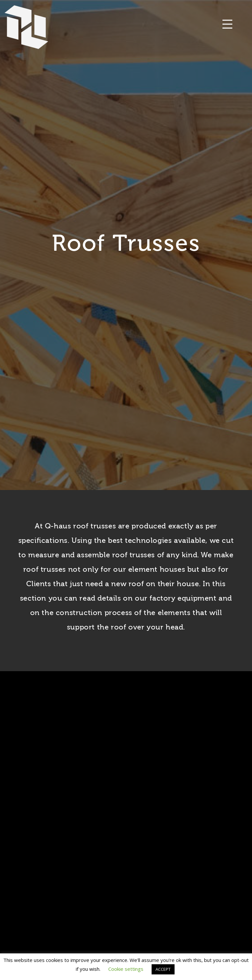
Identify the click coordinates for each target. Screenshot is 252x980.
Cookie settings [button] (126, 969)
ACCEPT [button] (163, 969)
